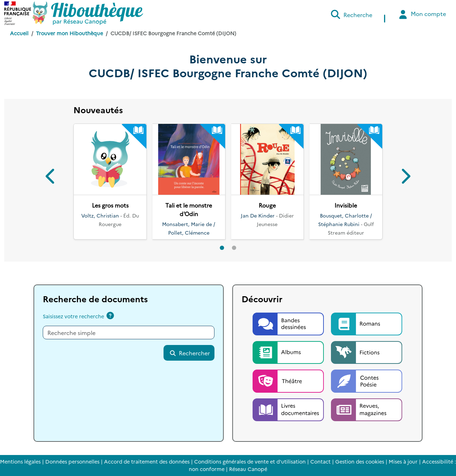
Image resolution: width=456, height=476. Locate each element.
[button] (51, 177)
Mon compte (422, 14)
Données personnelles (72, 461)
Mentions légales (20, 461)
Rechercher (190, 353)
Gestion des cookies (360, 461)
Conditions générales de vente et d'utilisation (250, 461)
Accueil (19, 33)
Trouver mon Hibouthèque (69, 33)
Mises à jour (403, 461)
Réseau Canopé (248, 469)
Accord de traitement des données (147, 461)
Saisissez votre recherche (73, 316)
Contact (320, 461)
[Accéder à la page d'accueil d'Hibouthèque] (88, 13)
